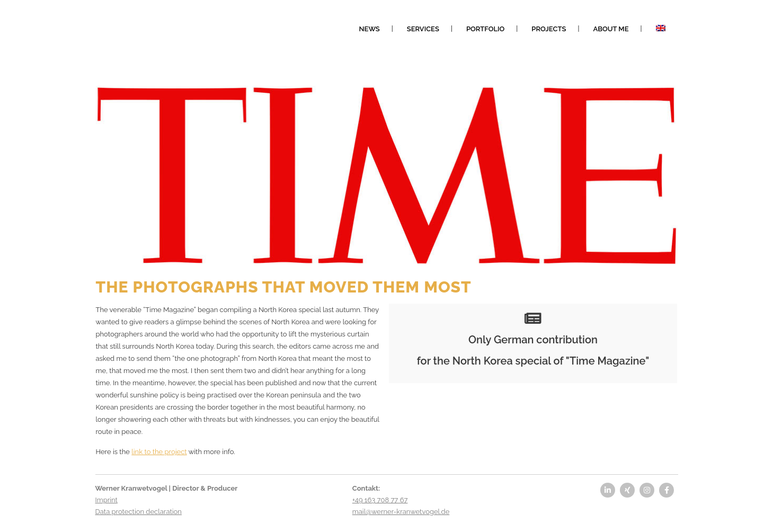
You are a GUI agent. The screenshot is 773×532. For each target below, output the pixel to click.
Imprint (106, 500)
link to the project (159, 452)
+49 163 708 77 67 (380, 500)
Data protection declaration (139, 512)
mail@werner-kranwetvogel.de (401, 512)
